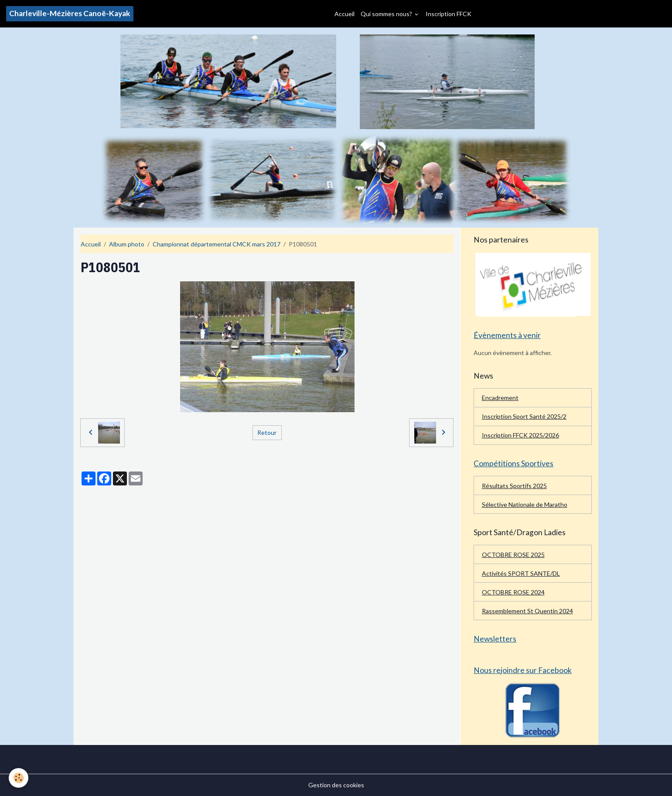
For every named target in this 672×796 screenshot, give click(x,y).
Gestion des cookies (336, 785)
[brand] (70, 14)
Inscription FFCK (449, 14)
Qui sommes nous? (387, 14)
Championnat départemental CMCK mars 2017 (217, 244)
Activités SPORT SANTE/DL (521, 573)
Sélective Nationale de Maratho (525, 504)
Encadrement (500, 398)
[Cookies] (19, 778)
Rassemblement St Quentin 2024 (527, 611)
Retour (267, 432)
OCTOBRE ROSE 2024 (513, 592)
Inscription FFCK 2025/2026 (520, 435)
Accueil (345, 14)
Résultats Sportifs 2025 (514, 486)
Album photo (127, 244)
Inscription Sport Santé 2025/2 (524, 416)
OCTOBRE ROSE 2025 (513, 555)
